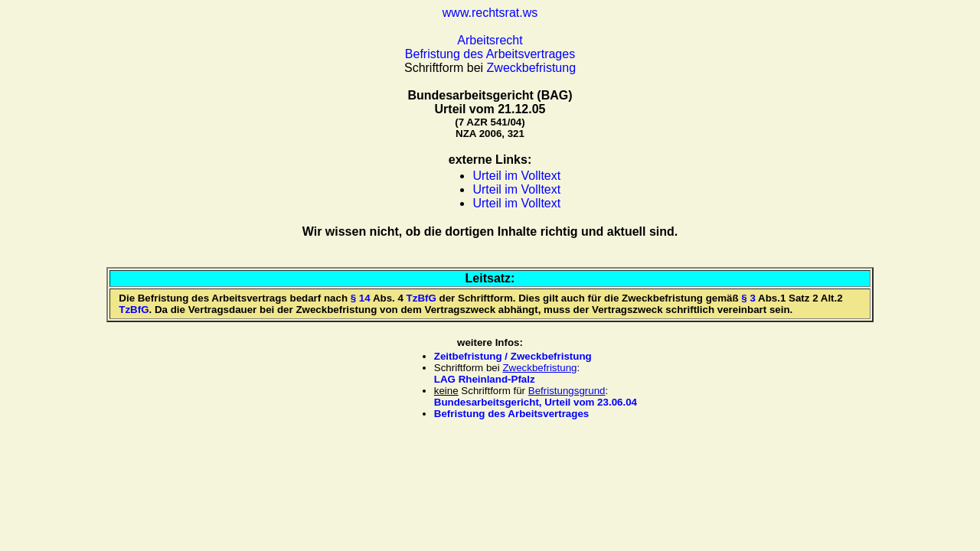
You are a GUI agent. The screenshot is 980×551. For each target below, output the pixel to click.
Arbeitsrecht (490, 40)
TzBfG (421, 298)
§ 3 (748, 298)
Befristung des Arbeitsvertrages (490, 54)
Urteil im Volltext (516, 176)
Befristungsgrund (567, 391)
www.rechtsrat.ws (490, 13)
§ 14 (361, 298)
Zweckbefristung (532, 68)
